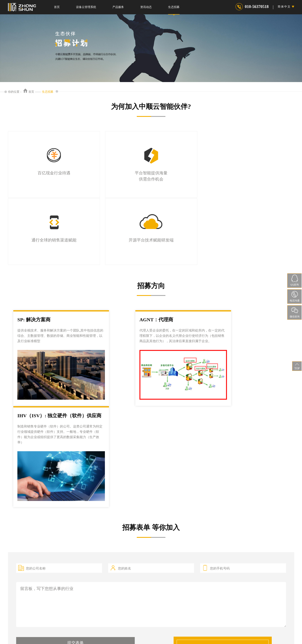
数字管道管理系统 (130, 574)
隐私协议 (143, 630)
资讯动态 (146, 7)
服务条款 (176, 630)
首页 (57, 7)
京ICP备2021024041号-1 (130, 637)
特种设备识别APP (59, 574)
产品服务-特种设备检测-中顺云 (68, 565)
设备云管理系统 (86, 7)
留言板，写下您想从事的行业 (151, 441)
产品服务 (118, 7)
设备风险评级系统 (130, 591)
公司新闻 (178, 565)
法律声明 (126, 630)
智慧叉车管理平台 (130, 565)
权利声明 (159, 630)
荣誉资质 (178, 592)
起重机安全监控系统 (132, 583)
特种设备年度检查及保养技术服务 (70, 592)
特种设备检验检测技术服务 (65, 583)
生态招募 (174, 7)
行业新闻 (178, 574)
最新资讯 (178, 583)
